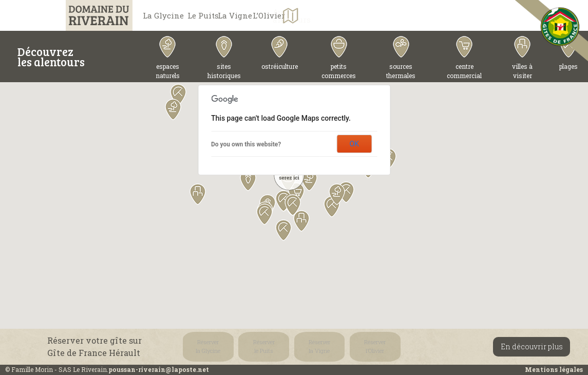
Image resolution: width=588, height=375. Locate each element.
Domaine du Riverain (89, 15)
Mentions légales (554, 369)
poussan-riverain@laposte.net (159, 369)
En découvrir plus (532, 346)
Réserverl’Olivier (327, 347)
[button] (198, 194)
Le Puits (232, 15)
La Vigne (299, 15)
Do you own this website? (246, 144)
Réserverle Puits (244, 347)
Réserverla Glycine (204, 347)
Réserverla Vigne (286, 347)
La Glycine (166, 15)
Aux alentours (415, 16)
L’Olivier (366, 15)
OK (354, 144)
